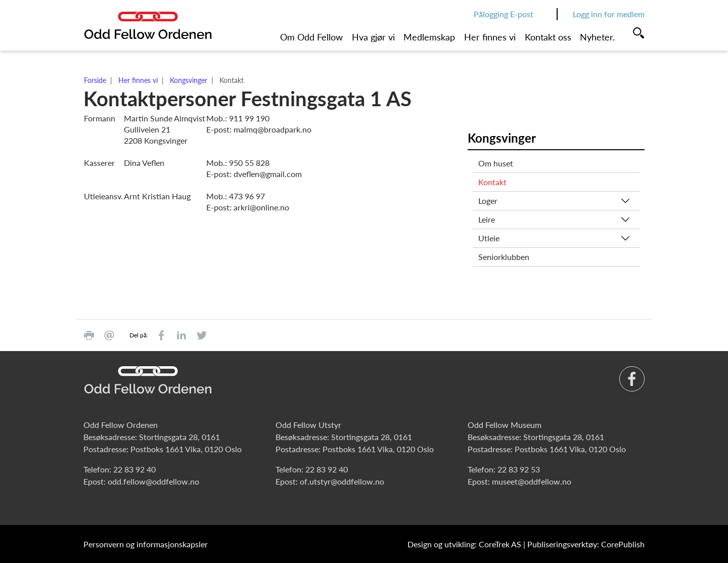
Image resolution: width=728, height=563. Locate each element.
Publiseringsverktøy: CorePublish (586, 544)
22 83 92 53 (519, 469)
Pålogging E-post (504, 14)
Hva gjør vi (373, 37)
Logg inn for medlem (609, 14)
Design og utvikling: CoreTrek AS (464, 544)
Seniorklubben (504, 257)
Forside (95, 80)
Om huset (496, 163)
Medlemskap (429, 37)
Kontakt (492, 182)
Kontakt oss (548, 37)
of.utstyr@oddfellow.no (342, 481)
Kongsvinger (189, 80)
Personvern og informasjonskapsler (146, 544)
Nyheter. (597, 37)
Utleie (489, 238)
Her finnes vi (490, 37)
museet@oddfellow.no (532, 481)
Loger (488, 201)
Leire (487, 219)
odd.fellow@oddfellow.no (153, 481)
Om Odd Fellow (311, 37)
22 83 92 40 (134, 469)
